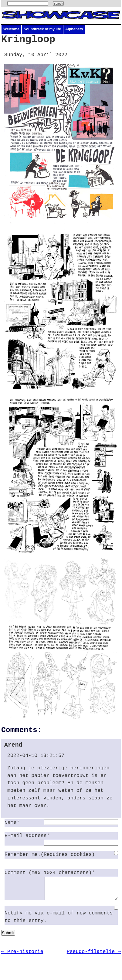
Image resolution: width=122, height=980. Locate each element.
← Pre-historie (22, 956)
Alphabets (74, 29)
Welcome (11, 29)
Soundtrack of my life (42, 29)
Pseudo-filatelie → (94, 956)
